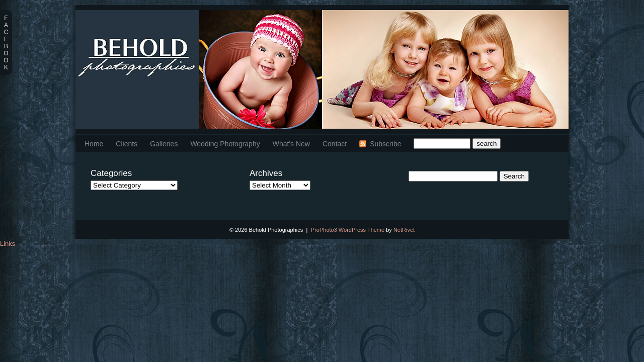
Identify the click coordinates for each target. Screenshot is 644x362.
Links (8, 244)
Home (94, 144)
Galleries (164, 144)
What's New (291, 144)
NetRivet (404, 230)
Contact (335, 144)
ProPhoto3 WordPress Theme (348, 230)
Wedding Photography (225, 144)
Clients (127, 144)
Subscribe (385, 144)
